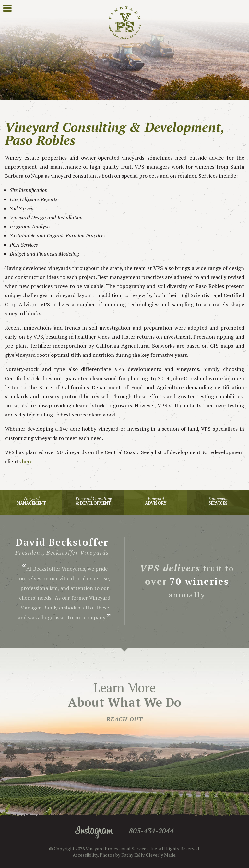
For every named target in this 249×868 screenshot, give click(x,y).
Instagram (94, 832)
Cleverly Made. (161, 855)
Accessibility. (86, 855)
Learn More (124, 701)
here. (27, 461)
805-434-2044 (151, 831)
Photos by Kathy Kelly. (122, 855)
